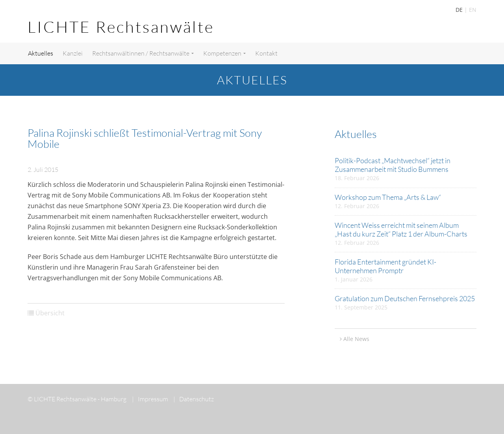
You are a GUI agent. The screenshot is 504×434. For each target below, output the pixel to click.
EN (473, 10)
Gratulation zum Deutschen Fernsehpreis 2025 (405, 298)
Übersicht (50, 313)
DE (459, 10)
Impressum (150, 399)
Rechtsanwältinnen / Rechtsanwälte (143, 53)
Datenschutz (194, 399)
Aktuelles (41, 53)
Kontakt (266, 53)
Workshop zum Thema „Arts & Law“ (388, 197)
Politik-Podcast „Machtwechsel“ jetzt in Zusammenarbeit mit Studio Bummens (393, 165)
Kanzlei (73, 53)
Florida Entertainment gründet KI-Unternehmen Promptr (385, 266)
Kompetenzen (224, 53)
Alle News (356, 339)
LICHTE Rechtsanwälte (121, 27)
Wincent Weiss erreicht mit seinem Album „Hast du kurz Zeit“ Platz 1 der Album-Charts (401, 229)
